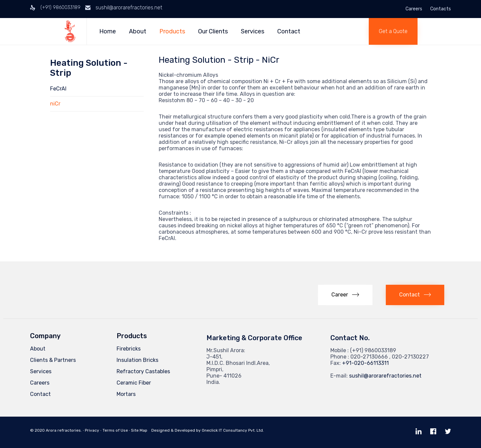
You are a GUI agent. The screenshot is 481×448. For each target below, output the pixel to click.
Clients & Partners (53, 360)
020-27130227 (410, 357)
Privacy (92, 430)
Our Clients (214, 31)
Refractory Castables (143, 371)
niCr (55, 104)
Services (253, 31)
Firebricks (129, 349)
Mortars (126, 394)
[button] (393, 31)
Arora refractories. (64, 430)
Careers (414, 9)
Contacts (441, 9)
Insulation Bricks (137, 360)
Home (108, 31)
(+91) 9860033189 (60, 8)
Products (173, 31)
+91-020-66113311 (365, 363)
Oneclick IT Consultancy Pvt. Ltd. (233, 430)
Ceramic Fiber (134, 383)
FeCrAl (58, 89)
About (138, 31)
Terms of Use (115, 430)
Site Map (139, 430)
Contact (289, 31)
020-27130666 (369, 357)
